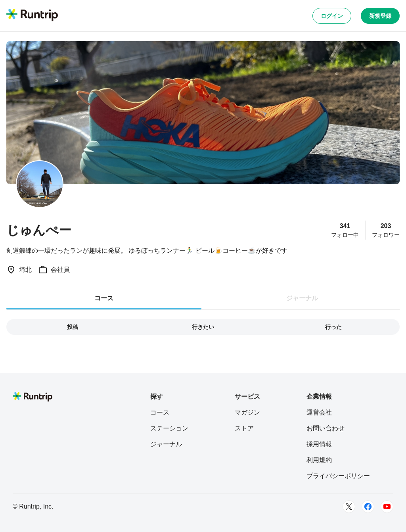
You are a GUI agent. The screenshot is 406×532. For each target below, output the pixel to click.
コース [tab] (104, 298)
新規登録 (380, 16)
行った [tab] (333, 327)
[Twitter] (349, 507)
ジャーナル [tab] (302, 298)
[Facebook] (368, 507)
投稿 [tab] (73, 327)
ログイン (332, 16)
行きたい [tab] (203, 327)
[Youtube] (387, 507)
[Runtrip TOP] (32, 15)
